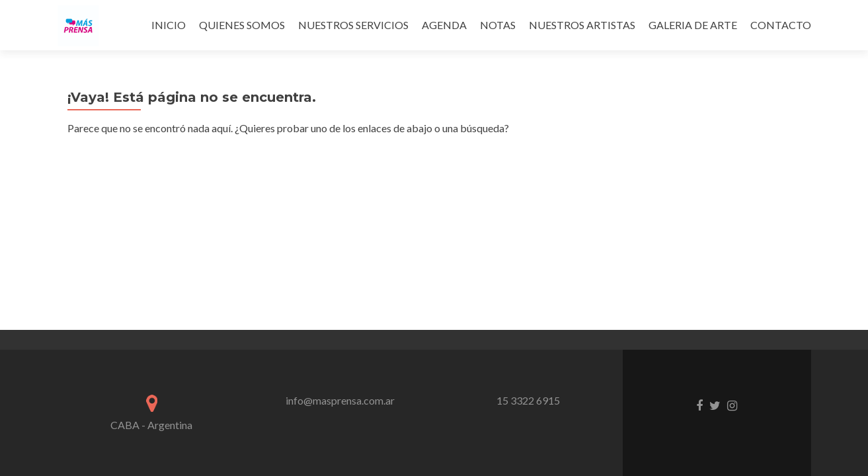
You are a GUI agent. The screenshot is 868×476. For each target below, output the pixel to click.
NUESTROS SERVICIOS (353, 25)
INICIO (169, 25)
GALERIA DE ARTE (693, 25)
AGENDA (444, 25)
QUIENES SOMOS (242, 25)
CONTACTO (781, 25)
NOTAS (498, 25)
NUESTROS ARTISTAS (582, 25)
